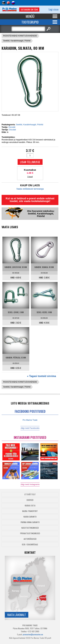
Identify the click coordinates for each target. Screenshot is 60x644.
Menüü (30, 16)
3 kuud (30, 177)
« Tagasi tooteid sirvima (42, 376)
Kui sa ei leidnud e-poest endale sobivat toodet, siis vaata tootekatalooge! (30, 200)
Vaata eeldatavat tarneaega (30, 189)
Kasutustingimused (30, 528)
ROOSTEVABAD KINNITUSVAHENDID (20, 36)
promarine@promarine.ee (33, 634)
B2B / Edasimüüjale (30, 544)
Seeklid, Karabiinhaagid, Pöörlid (17, 41)
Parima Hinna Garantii (30, 522)
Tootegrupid (30, 22)
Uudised (30, 500)
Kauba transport (30, 511)
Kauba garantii (30, 517)
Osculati (12, 127)
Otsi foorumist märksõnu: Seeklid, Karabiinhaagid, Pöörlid (41, 214)
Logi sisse (54, 9)
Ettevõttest (30, 494)
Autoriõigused (30, 539)
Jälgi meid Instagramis (30, 484)
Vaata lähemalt (17, 615)
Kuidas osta (30, 505)
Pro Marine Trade (30, 420)
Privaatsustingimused (30, 533)
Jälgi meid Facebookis (30, 428)
